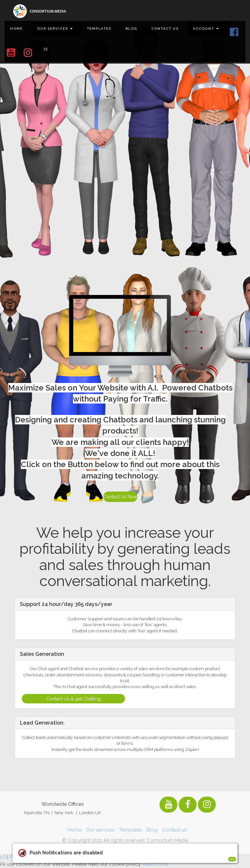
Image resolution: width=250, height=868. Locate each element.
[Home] (39, 11)
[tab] (125, 604)
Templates (99, 29)
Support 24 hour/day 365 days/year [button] (66, 604)
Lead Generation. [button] (42, 723)
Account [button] (206, 29)
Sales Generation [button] (42, 654)
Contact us (165, 29)
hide (232, 859)
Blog (131, 29)
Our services (100, 830)
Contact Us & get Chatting (73, 699)
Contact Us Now (120, 497)
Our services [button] (55, 29)
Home (16, 29)
